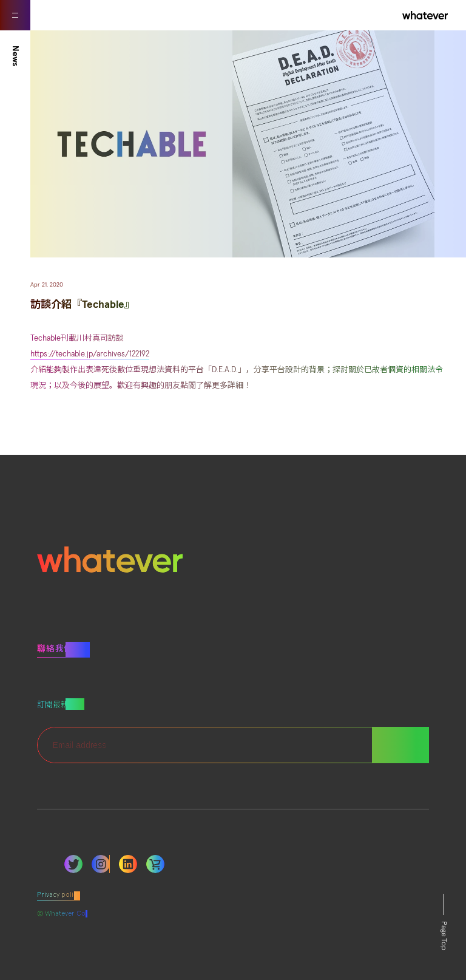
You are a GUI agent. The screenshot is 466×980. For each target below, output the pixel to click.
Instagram (101, 864)
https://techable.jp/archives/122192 (90, 354)
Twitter (73, 864)
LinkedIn (128, 864)
